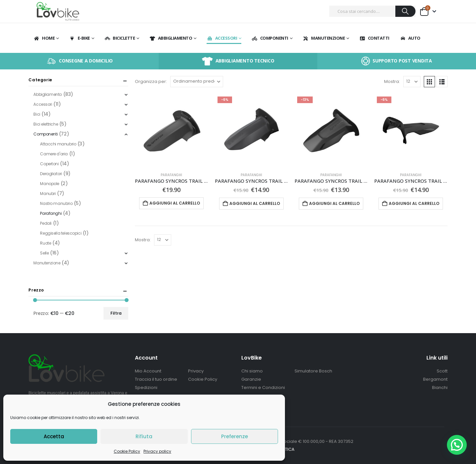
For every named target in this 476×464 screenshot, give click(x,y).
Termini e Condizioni (263, 387)
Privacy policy (157, 451)
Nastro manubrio (56, 203)
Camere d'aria (54, 154)
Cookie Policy (127, 451)
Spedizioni (146, 387)
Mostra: (392, 81)
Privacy (196, 371)
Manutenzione (324, 38)
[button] (429, 82)
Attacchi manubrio (58, 144)
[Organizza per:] (197, 82)
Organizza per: (151, 81)
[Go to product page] (171, 130)
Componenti (270, 38)
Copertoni (49, 164)
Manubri (48, 193)
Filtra (116, 313)
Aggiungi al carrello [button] (175, 203)
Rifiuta (144, 436)
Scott (442, 371)
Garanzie (251, 379)
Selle (44, 253)
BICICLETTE (119, 38)
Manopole (50, 184)
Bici (37, 114)
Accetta (54, 436)
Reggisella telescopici (61, 233)
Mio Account (148, 371)
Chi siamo (252, 371)
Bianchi (440, 387)
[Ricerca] (405, 11)
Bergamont (435, 379)
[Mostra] (412, 82)
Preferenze (235, 436)
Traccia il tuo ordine (156, 379)
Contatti (374, 38)
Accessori (222, 38)
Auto (410, 38)
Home (44, 38)
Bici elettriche (46, 124)
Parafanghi (171, 175)
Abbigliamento (171, 38)
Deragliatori (51, 174)
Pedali (46, 223)
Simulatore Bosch (313, 371)
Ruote (45, 243)
